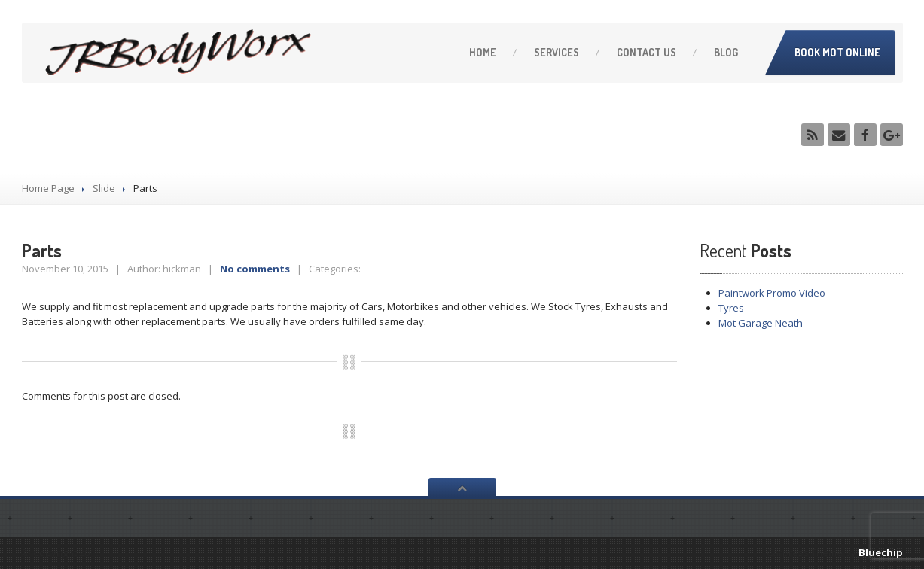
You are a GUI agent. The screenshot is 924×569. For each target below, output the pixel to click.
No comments (255, 269)
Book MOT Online (837, 52)
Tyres (731, 308)
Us (646, 52)
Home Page (48, 188)
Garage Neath (761, 323)
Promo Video (772, 293)
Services (557, 52)
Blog (726, 52)
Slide (104, 188)
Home (483, 52)
